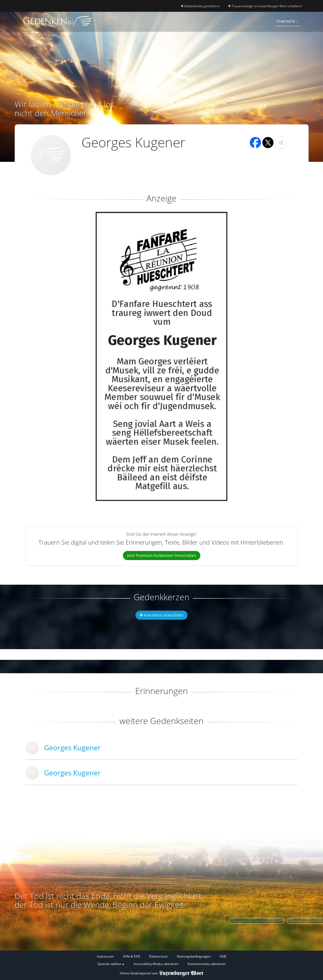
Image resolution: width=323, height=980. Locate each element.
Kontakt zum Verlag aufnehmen (256, 921)
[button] (281, 143)
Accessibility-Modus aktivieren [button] (156, 964)
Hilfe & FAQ (131, 956)
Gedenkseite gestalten (200, 6)
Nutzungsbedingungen (194, 956)
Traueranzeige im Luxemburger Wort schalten (265, 6)
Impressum (105, 956)
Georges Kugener (72, 748)
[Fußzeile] (162, 960)
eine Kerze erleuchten (161, 615)
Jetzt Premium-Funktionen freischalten (162, 555)
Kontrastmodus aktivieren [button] (207, 964)
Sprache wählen (111, 964)
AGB (223, 956)
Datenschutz (158, 956)
